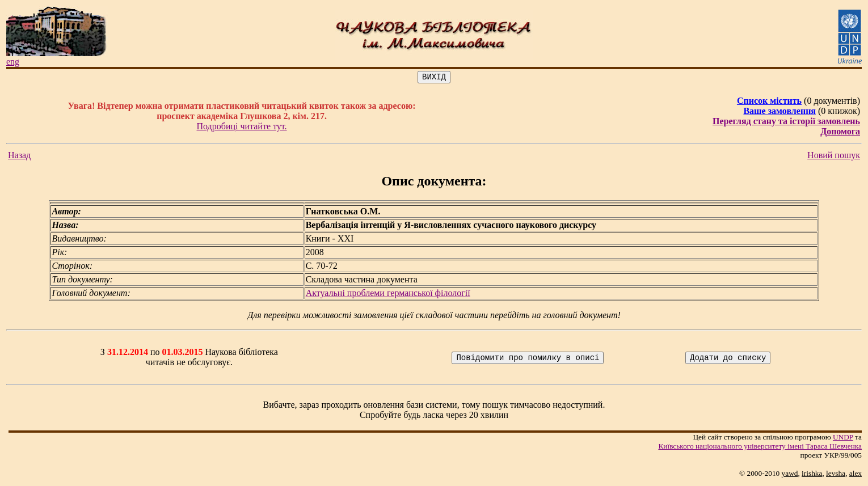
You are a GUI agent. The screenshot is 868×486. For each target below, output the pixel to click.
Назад (19, 157)
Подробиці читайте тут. (242, 128)
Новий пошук (834, 157)
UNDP (843, 439)
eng (13, 62)
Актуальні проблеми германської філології (388, 295)
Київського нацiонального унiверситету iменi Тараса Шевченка (760, 448)
